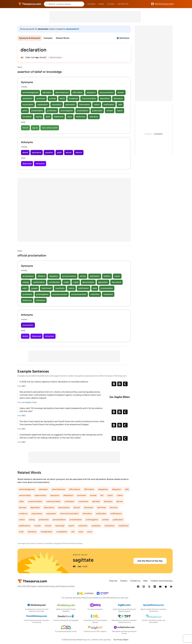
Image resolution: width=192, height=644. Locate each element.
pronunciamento (79, 294)
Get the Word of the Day (150, 561)
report (120, 111)
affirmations (75, 489)
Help (145, 581)
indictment (46, 288)
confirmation (39, 282)
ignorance (37, 152)
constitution (54, 282)
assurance (55, 495)
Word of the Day (80, 555)
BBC (24, 386)
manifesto (60, 288)
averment (41, 98)
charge (26, 282)
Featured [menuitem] (91, 4)
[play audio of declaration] (22, 58)
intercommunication (69, 513)
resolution (95, 294)
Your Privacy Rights (121, 640)
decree (120, 501)
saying (39, 117)
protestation (83, 111)
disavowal (27, 164)
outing (32, 520)
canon (117, 276)
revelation (27, 117)
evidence (23, 513)
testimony (81, 117)
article (83, 276)
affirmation (78, 92)
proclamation (107, 288)
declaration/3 (73, 29)
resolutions (109, 526)
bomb (62, 98)
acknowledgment (30, 92)
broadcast (73, 98)
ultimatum (40, 300)
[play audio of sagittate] (74, 566)
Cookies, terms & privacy (162, 581)
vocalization (62, 532)
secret (69, 152)
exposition (57, 105)
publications (25, 526)
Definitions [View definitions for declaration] (124, 38)
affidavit (41, 276)
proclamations (59, 520)
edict (25, 288)
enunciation (28, 105)
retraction (40, 164)
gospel (34, 288)
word (81, 532)
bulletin (107, 276)
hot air (25, 128)
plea (95, 288)
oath (120, 105)
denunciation (88, 282)
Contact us (135, 581)
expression (70, 105)
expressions (37, 513)
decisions (108, 501)
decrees (23, 507)
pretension (44, 520)
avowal (52, 98)
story (70, 117)
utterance (94, 117)
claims (120, 495)
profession (52, 111)
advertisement (62, 92)
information (84, 105)
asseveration (40, 495)
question (49, 152)
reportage (60, 526)
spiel (48, 117)
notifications (116, 513)
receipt (37, 526)
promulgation (67, 111)
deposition (105, 98)
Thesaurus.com (30, 4)
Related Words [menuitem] (63, 38)
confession (69, 501)
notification (109, 105)
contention (83, 501)
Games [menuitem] (101, 4)
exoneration (28, 325)
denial (25, 152)
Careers (124, 581)
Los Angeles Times (29, 402)
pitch (25, 111)
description (49, 507)
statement (59, 117)
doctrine (114, 507)
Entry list (113, 581)
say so (35, 128)
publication (97, 111)
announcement (107, 92)
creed (76, 282)
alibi (127, 489)
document (116, 282)
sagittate (83, 560)
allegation (91, 92)
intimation (87, 513)
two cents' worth (50, 128)
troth (21, 532)
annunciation (25, 495)
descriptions (64, 507)
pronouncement (60, 294)
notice (97, 105)
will (73, 532)
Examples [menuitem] (48, 38)
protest (105, 520)
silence (79, 152)
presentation (37, 111)
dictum (77, 507)
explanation (43, 105)
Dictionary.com (162, 4)
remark (110, 111)
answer (121, 92)
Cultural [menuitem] (111, 4)
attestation (27, 98)
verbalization (46, 532)
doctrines (101, 507)
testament (108, 294)
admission (47, 92)
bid (102, 495)
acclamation (28, 276)
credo (66, 282)
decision (96, 501)
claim (21, 501)
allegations (103, 489)
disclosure (118, 98)
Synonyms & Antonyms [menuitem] (30, 38)
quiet (59, 152)
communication (89, 98)
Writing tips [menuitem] (123, 4)
